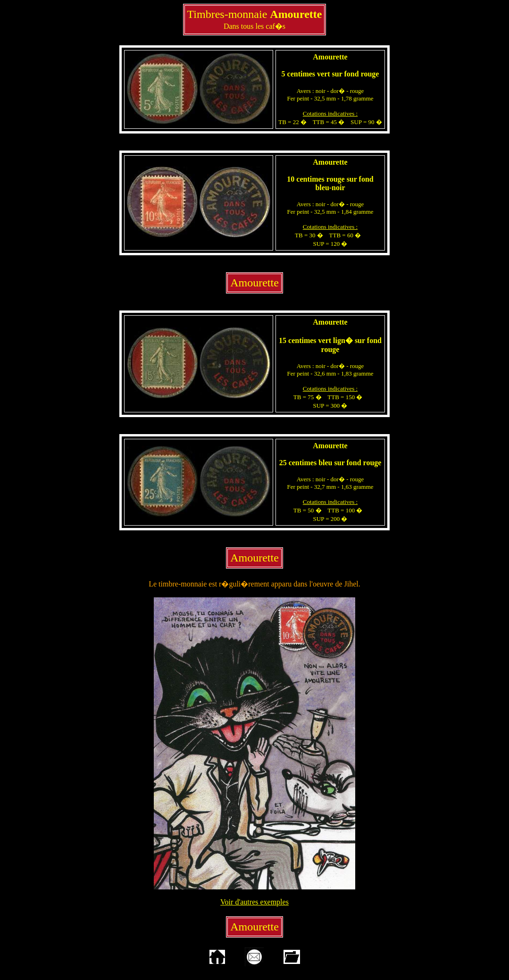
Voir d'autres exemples (254, 902)
